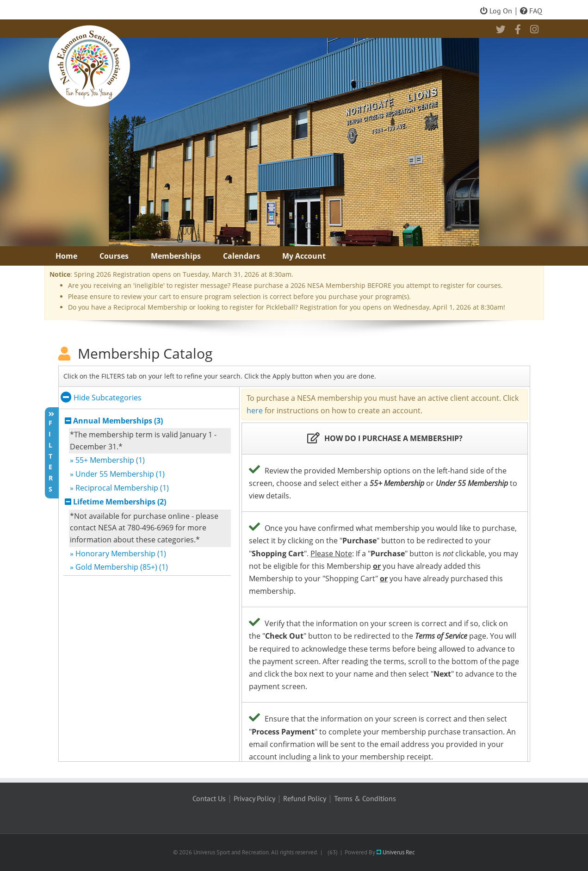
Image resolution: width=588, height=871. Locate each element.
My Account (304, 256)
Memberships (176, 256)
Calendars (241, 256)
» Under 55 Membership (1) (117, 474)
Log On (496, 11)
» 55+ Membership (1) (107, 460)
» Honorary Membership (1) (118, 554)
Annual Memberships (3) (118, 421)
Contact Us (209, 798)
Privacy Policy (254, 798)
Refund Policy (305, 798)
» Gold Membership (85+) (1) (119, 567)
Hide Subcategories (101, 398)
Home (66, 256)
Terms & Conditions (365, 798)
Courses (114, 256)
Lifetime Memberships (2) (120, 502)
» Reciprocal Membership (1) (119, 488)
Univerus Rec (396, 852)
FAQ (531, 11)
